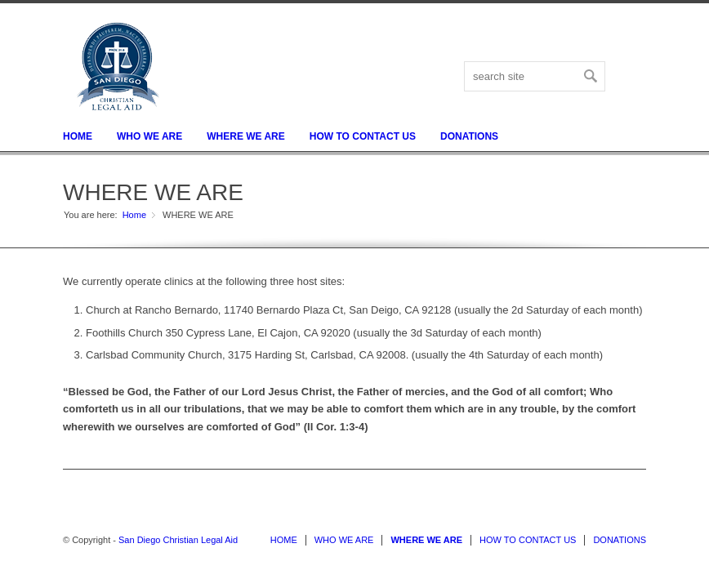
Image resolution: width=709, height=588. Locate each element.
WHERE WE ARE (246, 136)
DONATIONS (469, 136)
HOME (78, 136)
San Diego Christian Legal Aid (178, 540)
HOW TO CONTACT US (363, 136)
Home (134, 215)
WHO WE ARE (149, 136)
